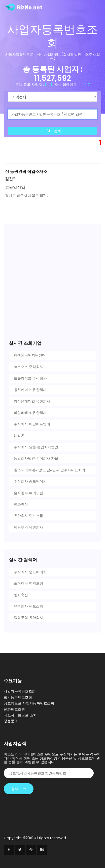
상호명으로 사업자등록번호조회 (29, 703)
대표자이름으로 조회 (20, 715)
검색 (19, 789)
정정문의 (11, 721)
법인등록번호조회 (18, 697)
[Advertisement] (52, 143)
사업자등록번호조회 (20, 691)
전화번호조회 (14, 709)
